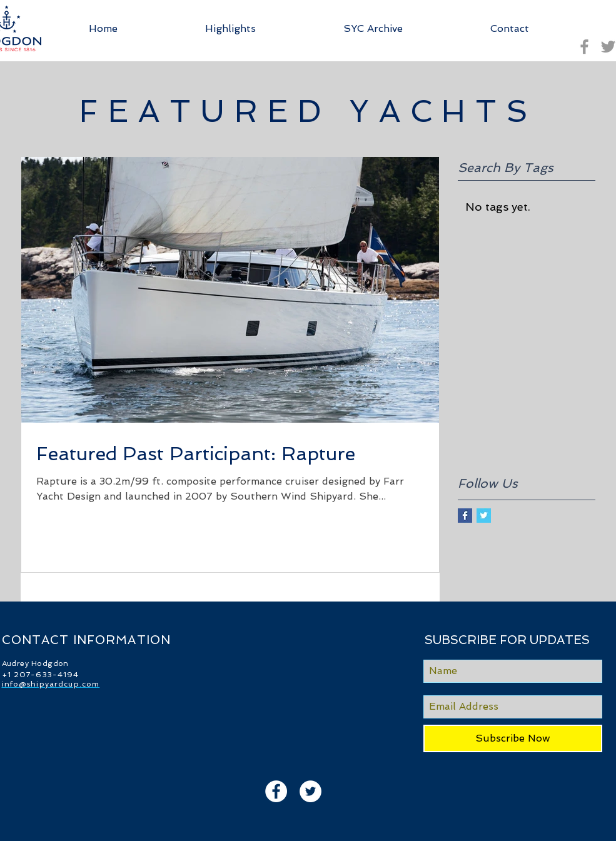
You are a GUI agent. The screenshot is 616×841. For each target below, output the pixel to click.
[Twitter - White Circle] (311, 791)
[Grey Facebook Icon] (584, 47)
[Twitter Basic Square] (484, 516)
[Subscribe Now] (513, 738)
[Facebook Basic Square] (465, 516)
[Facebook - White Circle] (276, 791)
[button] (373, 29)
